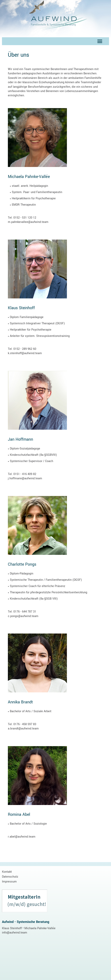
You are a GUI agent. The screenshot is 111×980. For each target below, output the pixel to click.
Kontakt (7, 872)
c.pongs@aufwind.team (23, 616)
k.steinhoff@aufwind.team (25, 353)
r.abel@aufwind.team (22, 837)
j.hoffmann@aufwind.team (25, 478)
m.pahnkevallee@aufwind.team (28, 222)
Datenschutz (10, 877)
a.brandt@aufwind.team (23, 729)
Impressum (9, 882)
